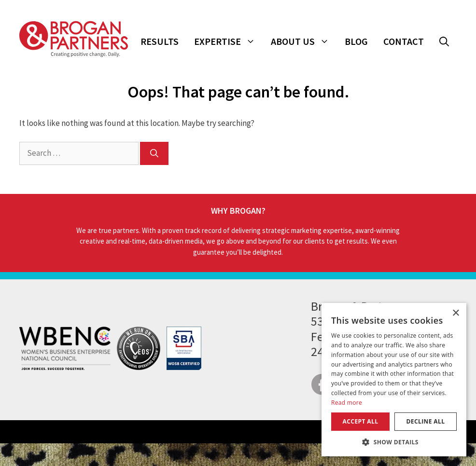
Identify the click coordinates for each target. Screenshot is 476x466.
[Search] (154, 153)
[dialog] (394, 380)
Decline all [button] (426, 421)
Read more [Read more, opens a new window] (347, 403)
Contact (404, 41)
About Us (304, 41)
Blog (356, 41)
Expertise (229, 41)
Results (160, 41)
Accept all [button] (361, 421)
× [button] (455, 313)
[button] (444, 41)
